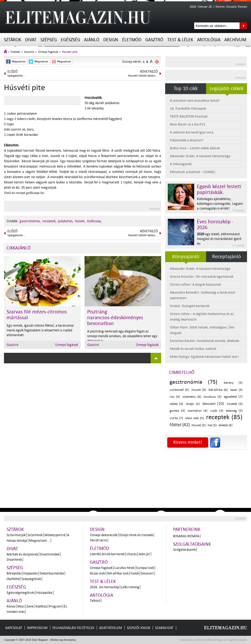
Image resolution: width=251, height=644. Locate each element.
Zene (30, 606)
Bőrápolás (14, 573)
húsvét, (80, 221)
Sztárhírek (35, 535)
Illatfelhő (13, 579)
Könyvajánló (186, 257)
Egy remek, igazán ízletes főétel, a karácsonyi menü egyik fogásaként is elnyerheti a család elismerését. (40, 330)
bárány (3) (233, 383)
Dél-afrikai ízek (118, 573)
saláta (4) (176, 404)
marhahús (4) (197, 411)
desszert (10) (213, 404)
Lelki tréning (130, 587)
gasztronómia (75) (194, 382)
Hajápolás (31, 573)
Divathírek (14, 560)
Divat (31, 40)
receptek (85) (224, 417)
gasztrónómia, (30, 221)
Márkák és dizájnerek (22, 554)
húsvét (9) (199, 390)
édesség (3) (234, 411)
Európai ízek (145, 568)
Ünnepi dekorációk (104, 535)
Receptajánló (227, 257)
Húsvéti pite (70, 52)
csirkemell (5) (179, 390)
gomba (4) (177, 411)
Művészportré (55, 535)
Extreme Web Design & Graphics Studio (221, 640)
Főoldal (15, 52)
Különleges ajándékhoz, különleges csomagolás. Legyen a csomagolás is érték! (220, 204)
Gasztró (154, 40)
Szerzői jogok (139, 628)
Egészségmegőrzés (21, 593)
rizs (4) (175, 397)
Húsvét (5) (199, 425)
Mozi (21, 606)
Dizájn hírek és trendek (136, 535)
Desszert (147, 573)
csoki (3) (217, 411)
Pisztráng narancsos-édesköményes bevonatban (115, 318)
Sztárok (13, 40)
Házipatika (44, 593)
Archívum (235, 40)
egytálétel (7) (233, 397)
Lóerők (95, 554)
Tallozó (95, 601)
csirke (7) (176, 418)
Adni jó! (144, 554)
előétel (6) (226, 425)
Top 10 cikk (186, 89)
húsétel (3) (235, 404)
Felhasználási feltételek (73, 628)
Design (111, 40)
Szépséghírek (31, 579)
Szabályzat (164, 628)
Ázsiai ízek (97, 573)
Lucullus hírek (124, 568)
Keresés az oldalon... (243, 26)
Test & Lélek (180, 40)
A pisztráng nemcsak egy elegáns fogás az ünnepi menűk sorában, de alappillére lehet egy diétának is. (122, 336)
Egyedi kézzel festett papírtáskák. (219, 189)
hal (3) (212, 425)
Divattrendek (50, 554)
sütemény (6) (192, 397)
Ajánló (92, 40)
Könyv (11, 606)
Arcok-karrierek (113, 554)
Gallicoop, (94, 221)
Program (55, 606)
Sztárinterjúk (16, 535)
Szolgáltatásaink (192, 544)
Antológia (209, 40)
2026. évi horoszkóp (104, 587)
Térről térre (98, 540)
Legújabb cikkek (227, 89)
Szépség (49, 40)
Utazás (132, 554)
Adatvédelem (111, 628)
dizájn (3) (193, 404)
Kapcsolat (14, 628)
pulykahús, (66, 221)
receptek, (49, 221)
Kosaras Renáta (186, 536)
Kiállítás (41, 606)
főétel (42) (180, 425)
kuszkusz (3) (213, 397)
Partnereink (187, 529)
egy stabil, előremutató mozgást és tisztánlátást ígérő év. (219, 239)
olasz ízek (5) (194, 418)
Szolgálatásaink (184, 550)
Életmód (132, 40)
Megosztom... (39, 541)
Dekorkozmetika (52, 573)
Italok (135, 573)
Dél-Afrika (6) (218, 390)
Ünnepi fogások (48, 52)
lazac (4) (236, 390)
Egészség (70, 40)
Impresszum (37, 628)
